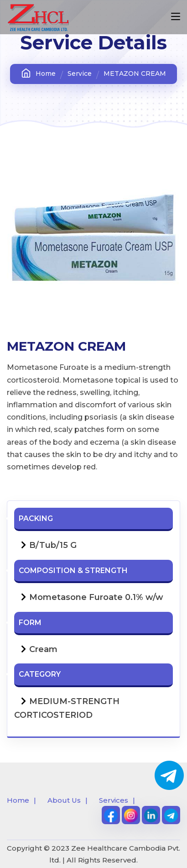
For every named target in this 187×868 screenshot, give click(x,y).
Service (80, 74)
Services (114, 800)
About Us (64, 800)
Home (38, 73)
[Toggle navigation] (176, 17)
